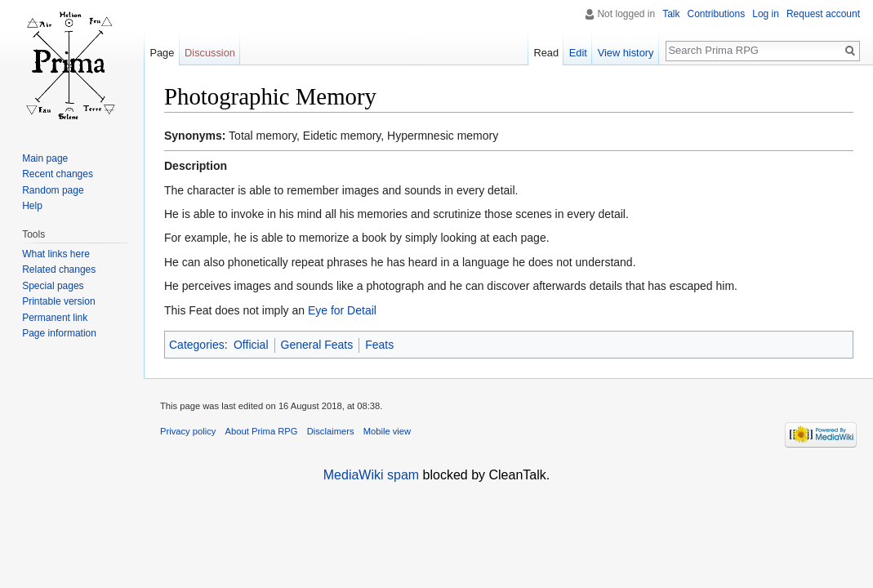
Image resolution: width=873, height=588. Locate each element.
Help (32, 206)
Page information (59, 333)
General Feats (317, 345)
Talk (671, 14)
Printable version (58, 301)
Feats (379, 345)
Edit (578, 53)
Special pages (53, 286)
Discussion (210, 53)
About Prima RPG (262, 431)
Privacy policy (188, 431)
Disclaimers (331, 431)
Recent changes (58, 174)
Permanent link (55, 318)
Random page (53, 190)
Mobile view (387, 431)
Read (546, 53)
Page (162, 53)
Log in (766, 14)
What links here (56, 254)
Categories (197, 345)
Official (251, 345)
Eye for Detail (342, 310)
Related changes (59, 269)
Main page (45, 158)
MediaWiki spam (371, 475)
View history (626, 53)
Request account (823, 14)
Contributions (717, 14)
